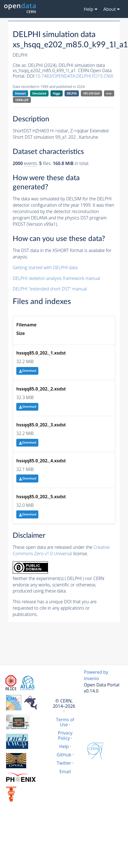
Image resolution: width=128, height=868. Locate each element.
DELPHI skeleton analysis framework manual (56, 278)
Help (64, 746)
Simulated (39, 93)
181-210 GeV (92, 93)
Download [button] (27, 371)
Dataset (20, 93)
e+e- (109, 93)
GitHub (64, 755)
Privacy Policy (65, 735)
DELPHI (72, 93)
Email (65, 772)
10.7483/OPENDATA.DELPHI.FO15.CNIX (74, 76)
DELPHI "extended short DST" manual (50, 289)
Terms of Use (65, 722)
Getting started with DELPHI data (45, 268)
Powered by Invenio (96, 675)
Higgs (56, 93)
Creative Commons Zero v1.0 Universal (61, 550)
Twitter (64, 763)
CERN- (22, 100)
